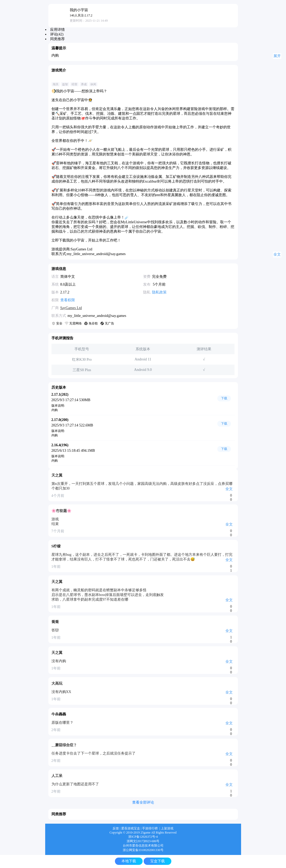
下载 (224, 398)
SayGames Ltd (71, 308)
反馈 (116, 828)
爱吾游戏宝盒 (131, 828)
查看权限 (68, 300)
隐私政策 (159, 292)
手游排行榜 (150, 828)
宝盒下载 (157, 861)
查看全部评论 (143, 802)
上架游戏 (167, 828)
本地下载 (129, 861)
